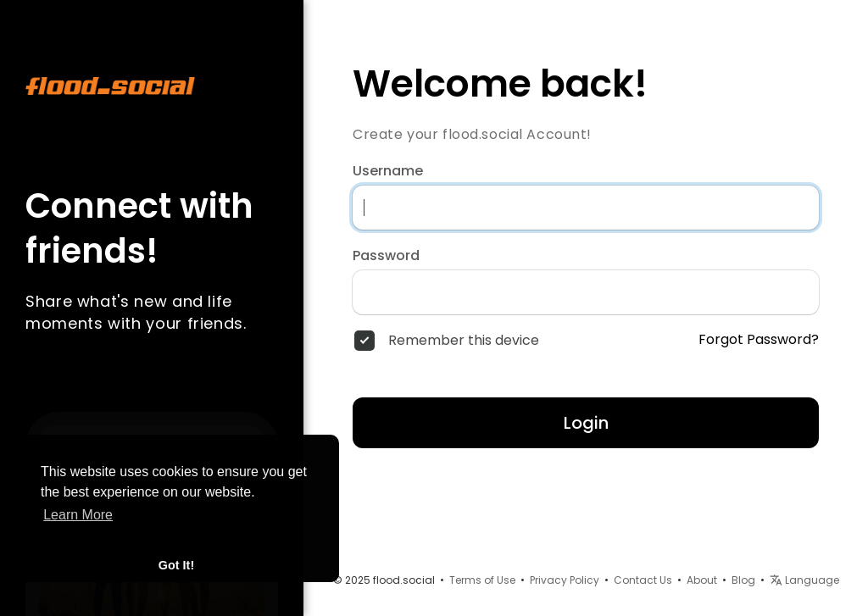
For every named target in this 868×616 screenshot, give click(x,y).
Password (386, 256)
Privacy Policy (565, 580)
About (702, 580)
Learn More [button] (78, 515)
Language (804, 580)
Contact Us (643, 580)
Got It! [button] (176, 565)
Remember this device (464, 341)
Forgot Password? (759, 340)
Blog (743, 580)
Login (586, 423)
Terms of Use (482, 580)
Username (388, 171)
